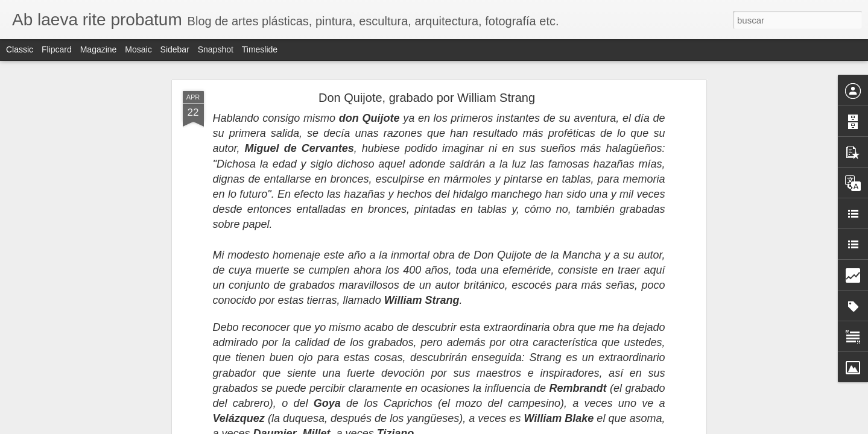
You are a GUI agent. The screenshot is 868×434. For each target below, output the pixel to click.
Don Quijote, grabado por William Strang (427, 98)
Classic (20, 49)
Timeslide (260, 49)
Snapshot (216, 49)
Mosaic (138, 49)
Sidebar (175, 49)
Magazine (99, 49)
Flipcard (57, 49)
